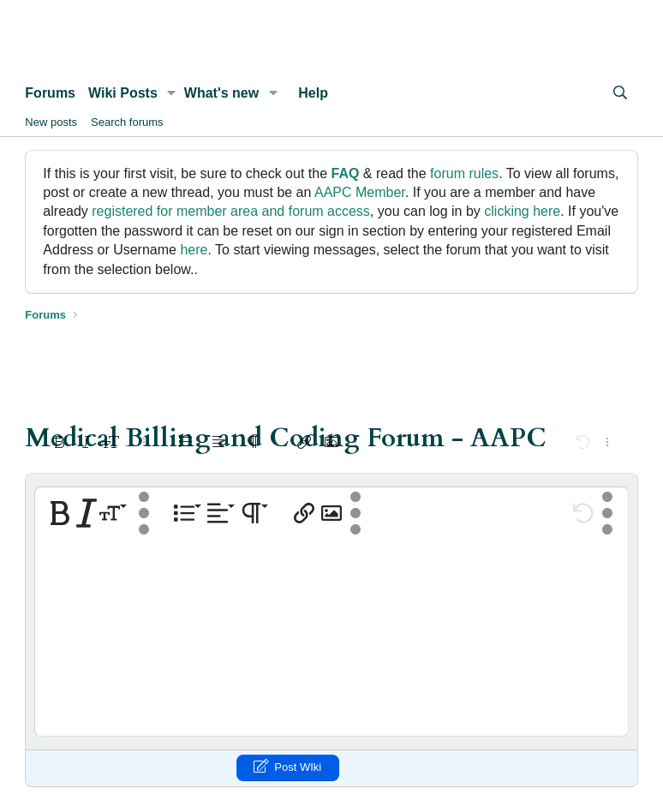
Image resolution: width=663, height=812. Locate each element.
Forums (50, 93)
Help (313, 93)
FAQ (345, 173)
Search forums (127, 122)
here (194, 250)
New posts (51, 122)
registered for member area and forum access (231, 211)
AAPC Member (360, 192)
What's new (221, 93)
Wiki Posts (123, 93)
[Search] (621, 93)
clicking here (522, 211)
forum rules (464, 173)
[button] (172, 93)
